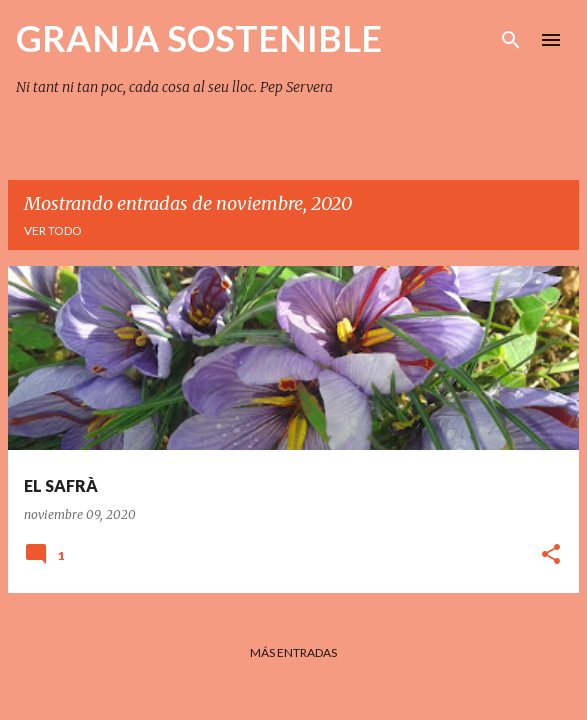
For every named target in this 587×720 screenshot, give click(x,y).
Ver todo (53, 230)
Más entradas (293, 652)
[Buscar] (511, 40)
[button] (551, 555)
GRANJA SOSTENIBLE (199, 38)
